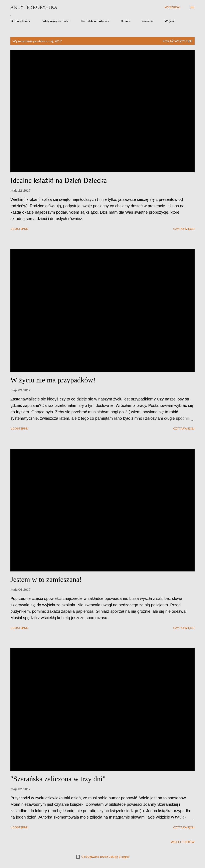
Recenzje (147, 21)
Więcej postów (183, 842)
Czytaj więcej (184, 229)
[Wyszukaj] (172, 7)
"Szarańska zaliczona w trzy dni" (58, 779)
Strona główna (20, 21)
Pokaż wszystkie (178, 41)
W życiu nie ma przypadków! (53, 380)
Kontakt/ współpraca (95, 21)
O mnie (125, 21)
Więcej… (170, 21)
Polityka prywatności (55, 21)
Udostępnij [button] (19, 229)
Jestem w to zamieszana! (46, 579)
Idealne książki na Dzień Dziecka (59, 180)
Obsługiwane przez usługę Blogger (103, 857)
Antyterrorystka (34, 7)
